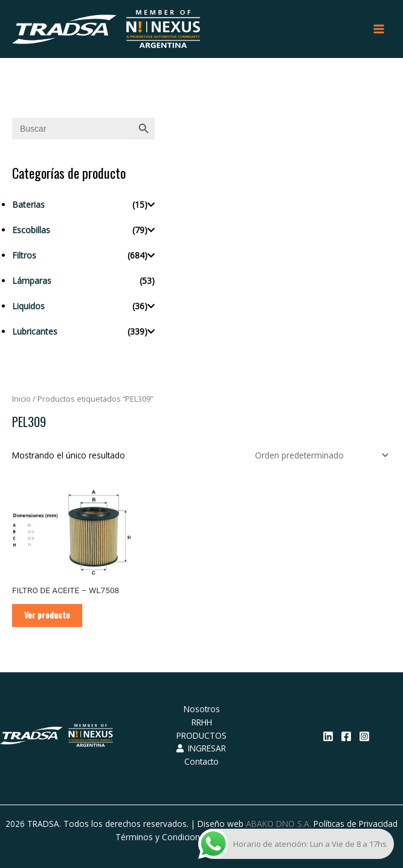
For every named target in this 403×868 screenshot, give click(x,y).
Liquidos (28, 306)
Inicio (21, 399)
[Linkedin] (328, 736)
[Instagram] (364, 736)
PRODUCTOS (201, 735)
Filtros (24, 255)
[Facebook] (346, 736)
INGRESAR (201, 748)
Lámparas (32, 281)
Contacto (201, 761)
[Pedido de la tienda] (320, 455)
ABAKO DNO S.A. (279, 824)
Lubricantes (35, 331)
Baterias (28, 204)
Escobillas (31, 230)
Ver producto (47, 615)
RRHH (202, 722)
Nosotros (202, 709)
